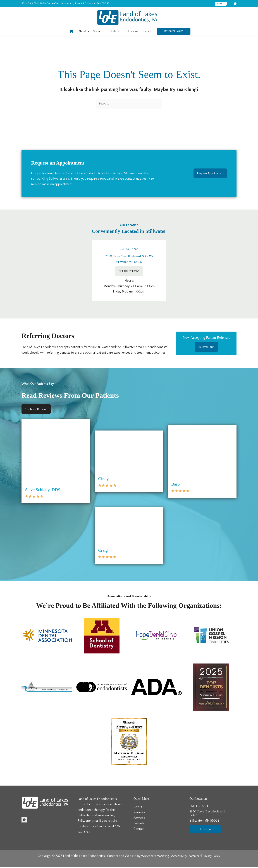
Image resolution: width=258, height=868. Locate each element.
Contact (146, 31)
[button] (221, 4)
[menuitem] (84, 31)
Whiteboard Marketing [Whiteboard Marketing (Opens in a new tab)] (153, 857)
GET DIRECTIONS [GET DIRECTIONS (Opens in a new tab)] (129, 272)
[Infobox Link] (71, 31)
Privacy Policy (215, 857)
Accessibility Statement (187, 857)
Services (100, 31)
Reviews (133, 31)
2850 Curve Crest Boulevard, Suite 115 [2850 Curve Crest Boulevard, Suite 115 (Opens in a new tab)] (129, 257)
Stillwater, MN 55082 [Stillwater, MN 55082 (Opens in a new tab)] (129, 262)
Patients (118, 31)
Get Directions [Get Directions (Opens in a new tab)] (206, 831)
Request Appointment (208, 174)
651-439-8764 (30, 3)
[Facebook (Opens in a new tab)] (235, 4)
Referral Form (206, 348)
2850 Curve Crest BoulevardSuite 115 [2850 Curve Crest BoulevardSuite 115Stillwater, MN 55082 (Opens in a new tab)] (213, 818)
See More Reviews (38, 411)
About (84, 31)
